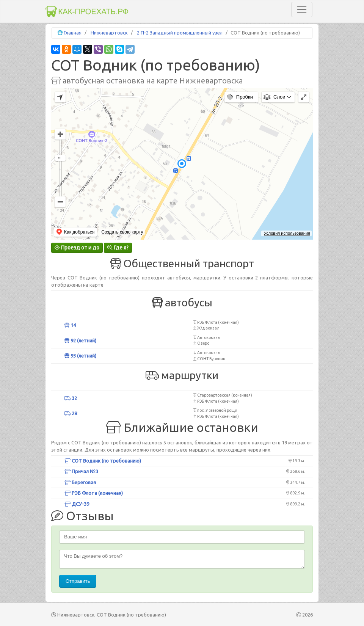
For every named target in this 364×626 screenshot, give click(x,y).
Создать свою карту (122, 232)
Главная (73, 33)
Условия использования (287, 233)
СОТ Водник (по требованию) (103, 461)
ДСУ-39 (77, 504)
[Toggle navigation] (302, 9)
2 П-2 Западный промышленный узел (180, 33)
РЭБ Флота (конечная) (94, 493)
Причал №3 (81, 471)
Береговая (80, 482)
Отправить (78, 581)
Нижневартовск (109, 33)
